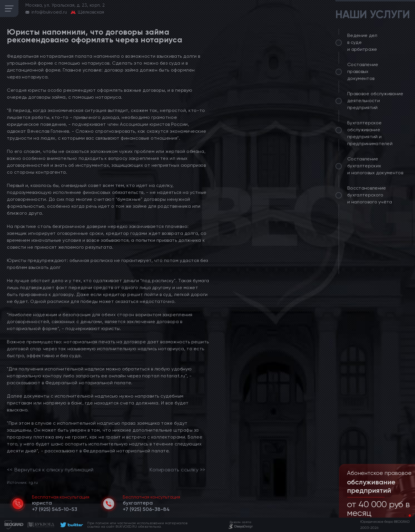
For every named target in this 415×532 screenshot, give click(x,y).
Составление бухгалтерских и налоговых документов (375, 166)
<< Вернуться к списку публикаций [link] (50, 470)
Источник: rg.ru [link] (22, 482)
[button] (405, 516)
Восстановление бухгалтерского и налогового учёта (370, 195)
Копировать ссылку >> (177, 470)
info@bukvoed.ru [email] (49, 12)
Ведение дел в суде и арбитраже (362, 42)
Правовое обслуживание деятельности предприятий (375, 101)
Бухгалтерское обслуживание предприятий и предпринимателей (370, 133)
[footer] (71, 525)
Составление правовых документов (363, 71)
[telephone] (55, 509)
